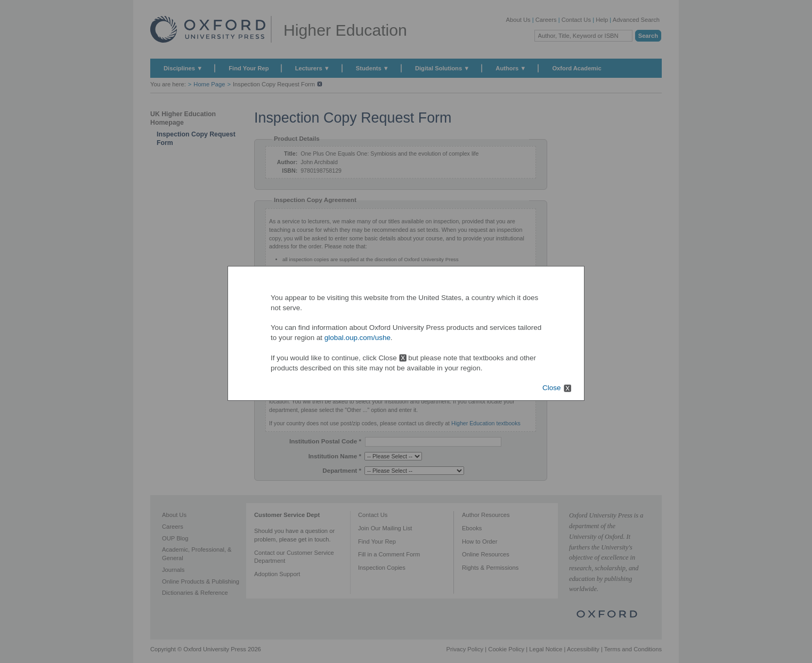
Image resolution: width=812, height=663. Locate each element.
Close (551, 388)
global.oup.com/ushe (358, 338)
